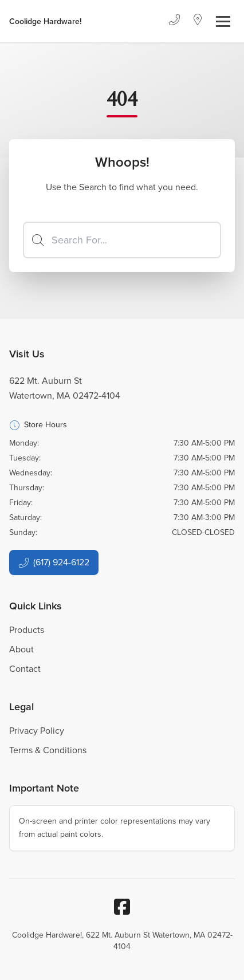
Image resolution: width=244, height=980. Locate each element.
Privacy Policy (37, 731)
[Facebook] (122, 907)
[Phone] (174, 21)
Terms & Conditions (48, 750)
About (21, 649)
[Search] (122, 240)
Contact (25, 669)
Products (27, 630)
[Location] (198, 21)
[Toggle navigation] (223, 21)
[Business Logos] (45, 21)
